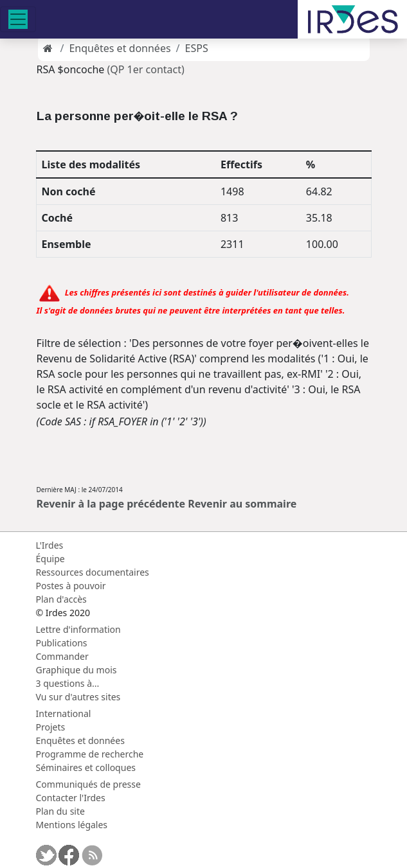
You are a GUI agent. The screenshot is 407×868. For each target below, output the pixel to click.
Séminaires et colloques (86, 767)
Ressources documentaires (93, 572)
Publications (62, 643)
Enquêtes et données (120, 48)
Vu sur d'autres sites (78, 697)
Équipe (50, 559)
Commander (62, 656)
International (64, 713)
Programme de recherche (90, 754)
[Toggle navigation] (18, 19)
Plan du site (60, 811)
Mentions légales (72, 825)
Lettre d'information (78, 629)
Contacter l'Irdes (71, 798)
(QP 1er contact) (145, 69)
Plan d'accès (61, 599)
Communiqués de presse (88, 784)
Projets (51, 727)
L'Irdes (50, 545)
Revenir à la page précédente (111, 504)
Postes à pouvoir (71, 586)
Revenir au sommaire (242, 504)
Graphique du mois (77, 670)
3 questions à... (68, 683)
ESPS (197, 48)
